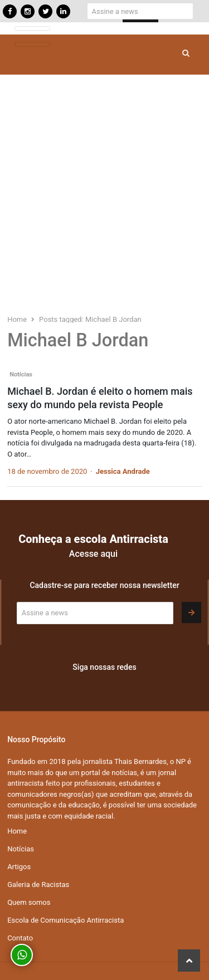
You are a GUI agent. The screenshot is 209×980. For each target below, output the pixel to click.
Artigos (19, 867)
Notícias (21, 374)
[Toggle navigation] (32, 29)
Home (17, 831)
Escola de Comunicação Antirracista (65, 920)
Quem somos (29, 902)
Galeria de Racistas (38, 885)
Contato (20, 938)
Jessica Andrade (123, 471)
